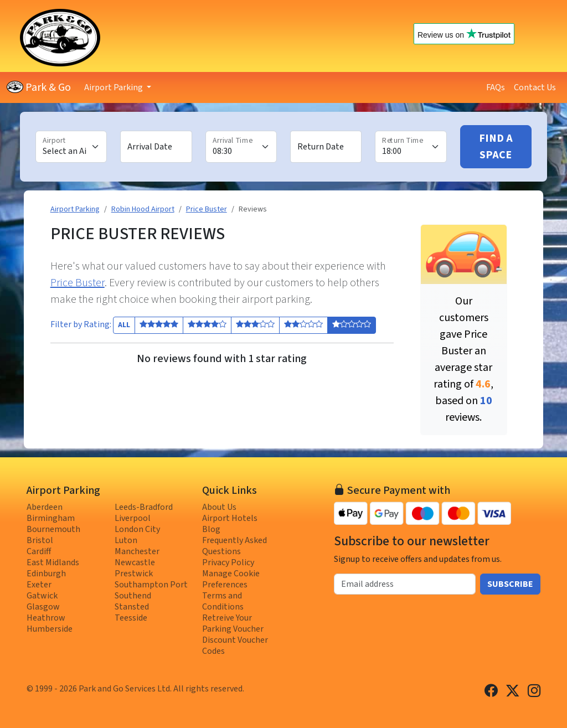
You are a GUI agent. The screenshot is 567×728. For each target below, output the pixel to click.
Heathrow (46, 618)
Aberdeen (45, 507)
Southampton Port (151, 585)
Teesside (131, 618)
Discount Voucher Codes (235, 646)
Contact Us (535, 87)
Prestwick (134, 574)
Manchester (137, 551)
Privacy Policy (228, 562)
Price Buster (78, 283)
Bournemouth (53, 529)
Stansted (132, 607)
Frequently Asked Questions (234, 546)
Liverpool (133, 518)
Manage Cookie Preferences (231, 579)
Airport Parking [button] (114, 87)
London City (137, 529)
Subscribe (510, 584)
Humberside (50, 629)
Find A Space (496, 147)
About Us (219, 507)
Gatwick (42, 596)
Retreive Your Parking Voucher (233, 623)
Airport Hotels (230, 518)
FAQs (496, 87)
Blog (211, 529)
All (124, 325)
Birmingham (51, 518)
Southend (133, 596)
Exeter (39, 585)
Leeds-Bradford (144, 507)
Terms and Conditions (223, 601)
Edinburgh (46, 574)
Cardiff (39, 551)
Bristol (40, 540)
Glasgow (43, 607)
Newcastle (135, 562)
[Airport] (71, 147)
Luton (126, 540)
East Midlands (53, 562)
